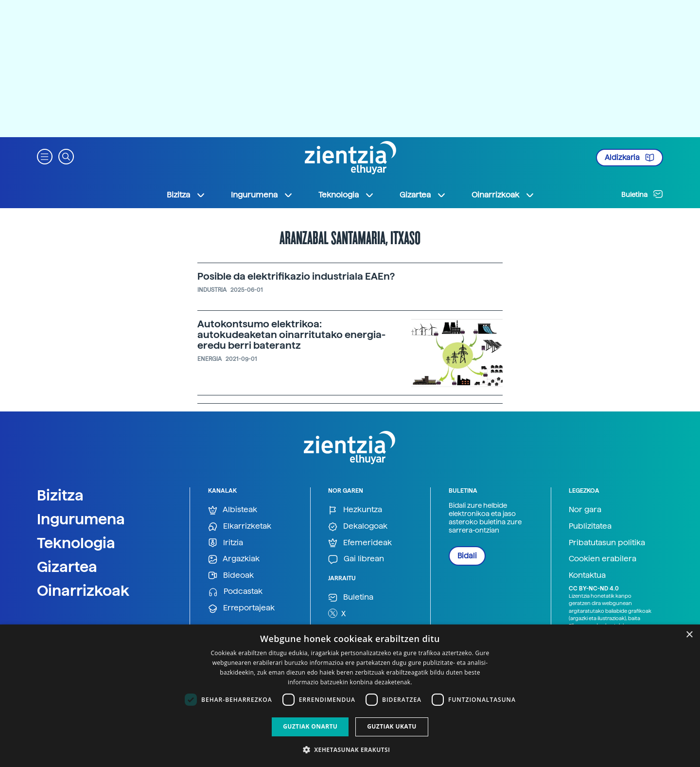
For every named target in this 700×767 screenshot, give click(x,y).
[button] (45, 156)
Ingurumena (81, 519)
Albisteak (233, 510)
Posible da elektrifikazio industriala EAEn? (296, 276)
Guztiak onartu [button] (310, 726)
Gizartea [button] (423, 195)
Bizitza (60, 495)
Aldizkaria (630, 158)
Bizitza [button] (186, 195)
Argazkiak (234, 559)
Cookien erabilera (603, 559)
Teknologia (76, 543)
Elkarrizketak (240, 526)
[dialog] (350, 696)
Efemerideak (360, 543)
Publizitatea (590, 526)
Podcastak (235, 592)
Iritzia (226, 543)
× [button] (689, 635)
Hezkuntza (355, 510)
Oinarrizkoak (83, 590)
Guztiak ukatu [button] (392, 726)
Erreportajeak (241, 608)
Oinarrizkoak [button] (503, 195)
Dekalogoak (358, 526)
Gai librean (356, 559)
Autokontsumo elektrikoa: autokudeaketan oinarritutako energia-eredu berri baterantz (291, 335)
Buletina (642, 194)
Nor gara (585, 509)
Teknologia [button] (346, 195)
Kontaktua (587, 575)
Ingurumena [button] (262, 195)
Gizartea (67, 567)
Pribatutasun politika (607, 543)
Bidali (467, 556)
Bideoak (231, 576)
